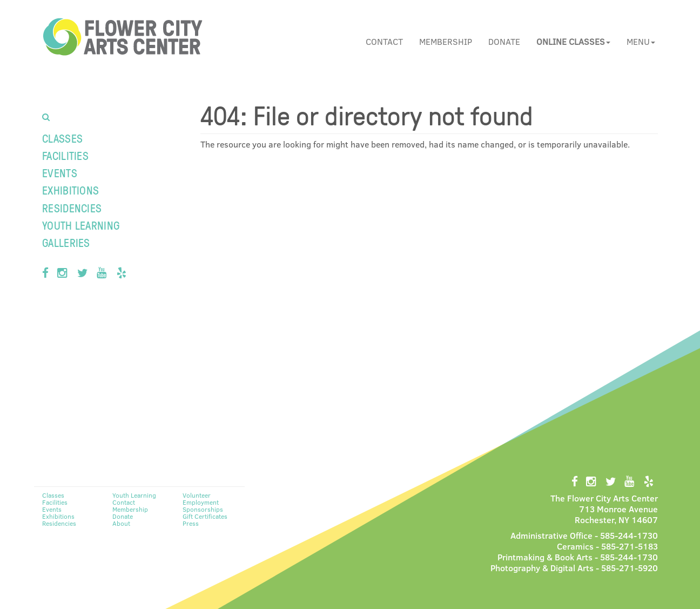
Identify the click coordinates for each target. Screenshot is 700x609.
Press (191, 523)
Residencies (72, 208)
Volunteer (197, 495)
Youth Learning (81, 225)
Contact (384, 41)
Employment (201, 502)
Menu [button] (641, 41)
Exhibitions (70, 190)
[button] (573, 42)
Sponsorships (203, 509)
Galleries (66, 242)
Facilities (65, 155)
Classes (62, 138)
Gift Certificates (205, 516)
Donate (504, 41)
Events (60, 173)
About (121, 523)
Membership (446, 41)
